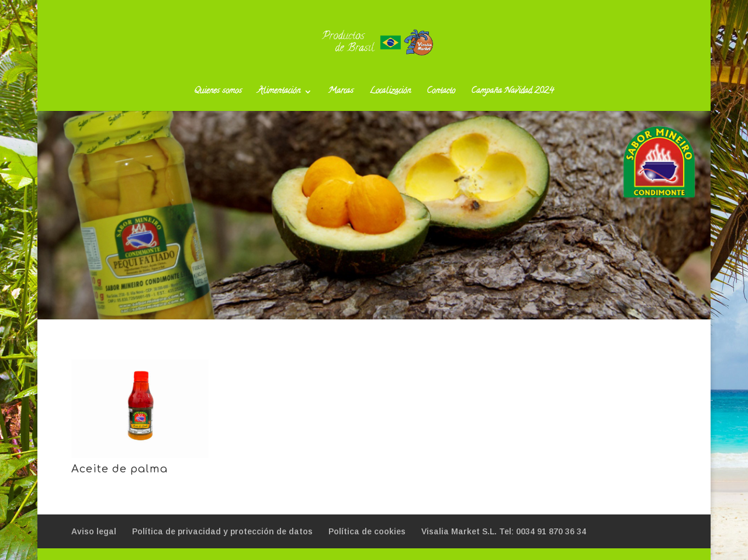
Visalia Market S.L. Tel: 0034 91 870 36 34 (504, 531)
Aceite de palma (120, 469)
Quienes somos (218, 93)
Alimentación (279, 93)
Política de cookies (367, 531)
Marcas (341, 93)
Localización (390, 93)
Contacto (441, 93)
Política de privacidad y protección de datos (222, 531)
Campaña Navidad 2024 (512, 93)
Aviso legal (94, 531)
